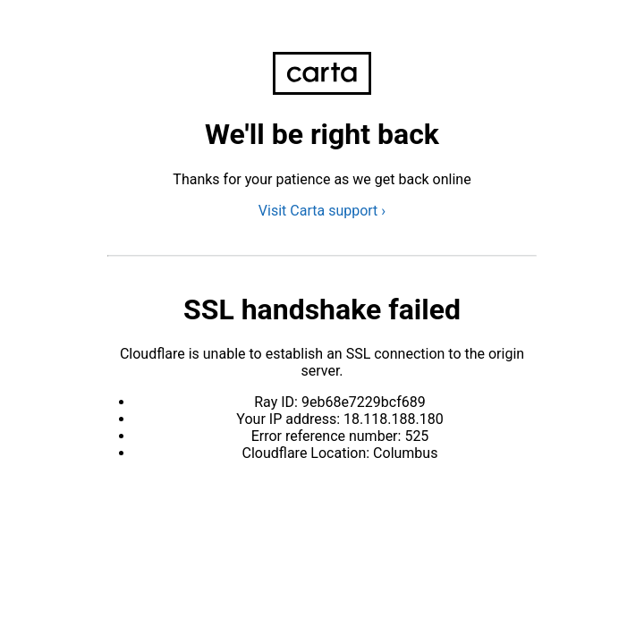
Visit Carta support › (322, 211)
